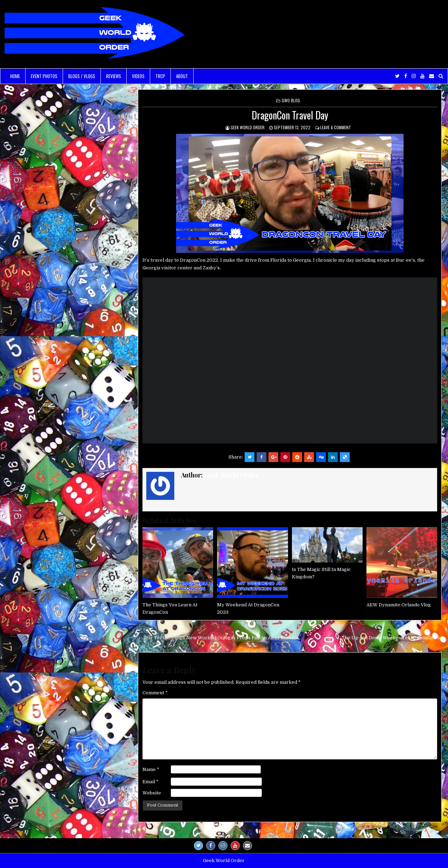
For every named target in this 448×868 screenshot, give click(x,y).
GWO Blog (291, 100)
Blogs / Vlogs (82, 76)
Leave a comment (336, 127)
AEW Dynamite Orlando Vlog (399, 605)
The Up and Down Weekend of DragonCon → (392, 638)
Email (150, 782)
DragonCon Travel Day (290, 115)
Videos (138, 76)
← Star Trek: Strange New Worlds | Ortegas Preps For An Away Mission (218, 638)
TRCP (160, 76)
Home (15, 76)
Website (152, 793)
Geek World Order (248, 127)
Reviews (114, 76)
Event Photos (44, 76)
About (182, 76)
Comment (155, 693)
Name (151, 769)
